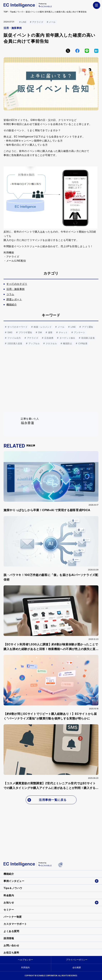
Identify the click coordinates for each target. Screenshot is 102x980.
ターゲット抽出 (67, 338)
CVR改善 (82, 343)
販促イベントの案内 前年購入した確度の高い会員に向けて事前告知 (56, 12)
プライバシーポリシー (77, 960)
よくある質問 (11, 931)
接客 (50, 332)
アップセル (34, 343)
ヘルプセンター (25, 960)
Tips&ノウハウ (17, 12)
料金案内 (9, 895)
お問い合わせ (11, 945)
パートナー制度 (13, 917)
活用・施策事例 (13, 28)
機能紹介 (9, 874)
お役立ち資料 (11, 952)
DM (40, 332)
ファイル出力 (14, 338)
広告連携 (49, 338)
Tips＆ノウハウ (13, 888)
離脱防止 (67, 343)
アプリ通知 (87, 327)
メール (52, 22)
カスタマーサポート (15, 924)
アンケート (79, 332)
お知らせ (9, 902)
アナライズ (38, 22)
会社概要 (77, 967)
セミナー (9, 910)
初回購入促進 (88, 338)
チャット (63, 332)
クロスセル (51, 343)
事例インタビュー (14, 881)
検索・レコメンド (42, 327)
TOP (6, 12)
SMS (10, 332)
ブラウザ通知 (25, 332)
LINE (24, 22)
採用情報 (9, 938)
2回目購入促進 (15, 343)
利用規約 (25, 967)
